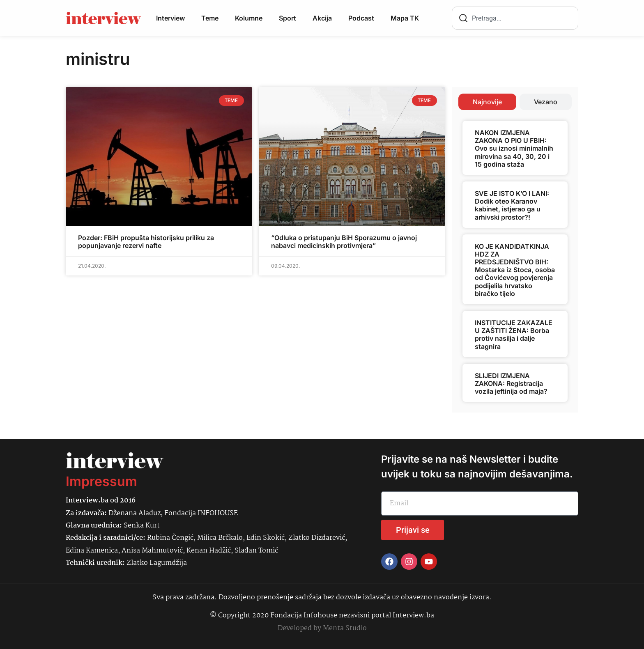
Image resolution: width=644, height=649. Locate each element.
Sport (287, 18)
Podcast (361, 18)
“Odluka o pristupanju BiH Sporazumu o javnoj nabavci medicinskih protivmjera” (344, 242)
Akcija (322, 18)
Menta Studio (345, 628)
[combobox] (515, 18)
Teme (210, 18)
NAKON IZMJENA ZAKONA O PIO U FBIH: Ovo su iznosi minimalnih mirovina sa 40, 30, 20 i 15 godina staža (514, 148)
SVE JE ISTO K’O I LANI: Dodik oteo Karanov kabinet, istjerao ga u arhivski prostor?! (512, 205)
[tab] (487, 102)
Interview (170, 18)
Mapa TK (405, 18)
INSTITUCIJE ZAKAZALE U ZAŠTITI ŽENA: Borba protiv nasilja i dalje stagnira (514, 335)
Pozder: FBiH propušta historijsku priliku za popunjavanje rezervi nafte (146, 242)
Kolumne (249, 18)
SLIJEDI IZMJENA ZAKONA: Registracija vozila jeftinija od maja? (511, 383)
